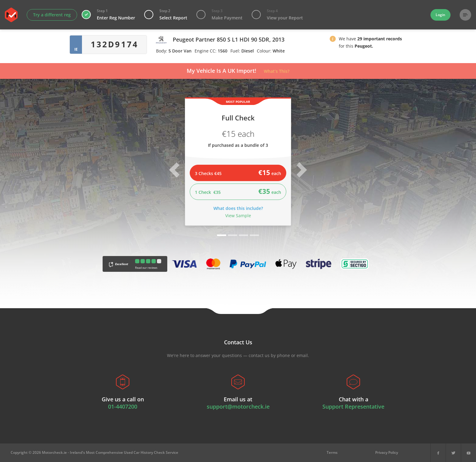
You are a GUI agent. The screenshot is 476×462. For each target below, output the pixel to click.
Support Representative (353, 406)
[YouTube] (469, 453)
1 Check (238, 191)
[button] (333, 40)
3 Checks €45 (238, 172)
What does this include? (238, 208)
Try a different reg (52, 15)
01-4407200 (123, 406)
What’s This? (277, 71)
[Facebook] (438, 453)
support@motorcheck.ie (238, 406)
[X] (453, 453)
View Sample (238, 216)
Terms (332, 452)
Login (440, 15)
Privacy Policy (387, 452)
